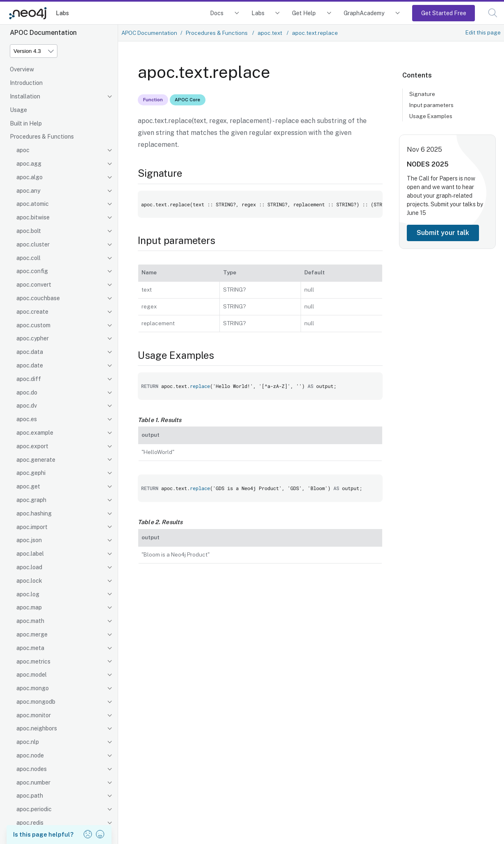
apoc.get (28, 486)
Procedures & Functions (42, 137)
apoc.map (29, 607)
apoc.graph (31, 500)
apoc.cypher (33, 338)
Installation (25, 96)
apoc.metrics (33, 662)
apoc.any (28, 191)
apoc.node (30, 755)
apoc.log (28, 594)
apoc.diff (29, 379)
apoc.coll (29, 258)
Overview (22, 69)
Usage (18, 110)
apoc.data (30, 352)
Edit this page (483, 32)
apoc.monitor (34, 715)
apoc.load (29, 567)
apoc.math (30, 621)
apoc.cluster (33, 244)
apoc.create (32, 312)
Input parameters (431, 105)
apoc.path (30, 796)
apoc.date (30, 365)
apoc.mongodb (36, 702)
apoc (23, 150)
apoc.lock (29, 581)
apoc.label (30, 554)
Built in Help (26, 123)
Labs (62, 13)
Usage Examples (431, 116)
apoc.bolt (29, 231)
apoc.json (29, 540)
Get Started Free (444, 13)
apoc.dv (27, 406)
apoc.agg (29, 164)
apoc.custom (33, 325)
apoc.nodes (32, 769)
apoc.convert (34, 285)
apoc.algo (30, 177)
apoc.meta (30, 648)
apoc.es (27, 419)
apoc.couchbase (38, 298)
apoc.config (32, 271)
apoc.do (27, 392)
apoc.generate (36, 460)
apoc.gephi (31, 473)
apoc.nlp (28, 742)
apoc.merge (32, 634)
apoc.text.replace (315, 33)
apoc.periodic (34, 809)
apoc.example (35, 433)
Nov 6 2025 (424, 149)
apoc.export (32, 446)
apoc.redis (30, 823)
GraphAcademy (364, 13)
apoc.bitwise (33, 217)
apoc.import (32, 527)
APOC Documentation (149, 33)
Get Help (304, 13)
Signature (422, 94)
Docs (217, 13)
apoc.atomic (33, 204)
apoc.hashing (34, 513)
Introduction (26, 83)
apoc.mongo (33, 688)
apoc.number (33, 782)
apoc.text (270, 33)
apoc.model (32, 675)
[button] (493, 13)
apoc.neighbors (37, 728)
